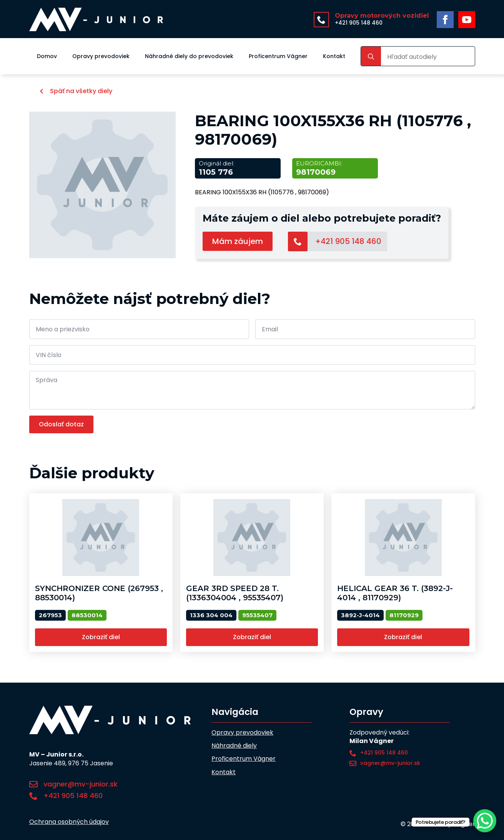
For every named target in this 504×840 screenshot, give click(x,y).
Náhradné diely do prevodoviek (189, 56)
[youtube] (467, 20)
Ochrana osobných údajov (69, 822)
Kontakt (334, 56)
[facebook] (445, 20)
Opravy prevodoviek (101, 56)
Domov (47, 56)
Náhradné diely (234, 746)
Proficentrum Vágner (278, 56)
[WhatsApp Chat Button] (485, 821)
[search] (371, 57)
